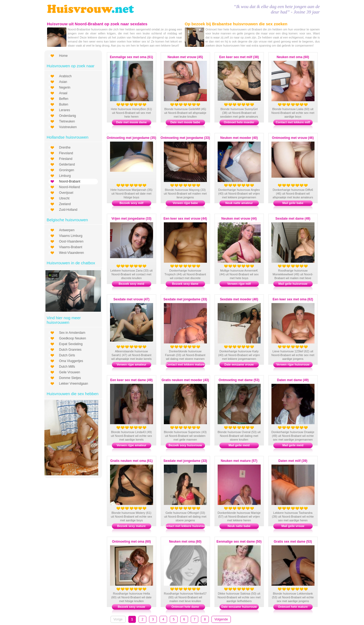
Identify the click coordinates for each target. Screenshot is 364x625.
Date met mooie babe (185, 122)
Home (63, 56)
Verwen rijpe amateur (131, 364)
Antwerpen (67, 230)
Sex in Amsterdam (72, 333)
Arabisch (66, 76)
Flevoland (66, 153)
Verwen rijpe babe (185, 203)
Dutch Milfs (67, 367)
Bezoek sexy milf (131, 203)
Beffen (64, 99)
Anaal (63, 93)
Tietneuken (67, 121)
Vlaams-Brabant (71, 247)
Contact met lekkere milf (293, 122)
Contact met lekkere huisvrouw (185, 526)
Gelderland (67, 164)
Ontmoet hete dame (185, 607)
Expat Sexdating (71, 344)
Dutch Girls (67, 355)
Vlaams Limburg (71, 236)
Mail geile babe (293, 203)
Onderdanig (68, 116)
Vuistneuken (68, 127)
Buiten (64, 104)
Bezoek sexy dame (185, 284)
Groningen (67, 170)
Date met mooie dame (132, 122)
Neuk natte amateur (239, 203)
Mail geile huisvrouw (293, 284)
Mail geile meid (239, 445)
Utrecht (64, 198)
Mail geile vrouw (293, 526)
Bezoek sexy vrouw (132, 607)
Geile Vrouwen (70, 372)
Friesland (66, 159)
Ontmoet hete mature (293, 607)
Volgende (221, 619)
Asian (63, 82)
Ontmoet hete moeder (239, 122)
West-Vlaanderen (72, 253)
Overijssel (66, 193)
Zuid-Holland (68, 210)
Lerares (65, 110)
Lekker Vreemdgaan (74, 384)
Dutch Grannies (70, 350)
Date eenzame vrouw (239, 364)
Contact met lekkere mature (185, 364)
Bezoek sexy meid (131, 284)
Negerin (65, 87)
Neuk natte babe (239, 526)
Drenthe (65, 148)
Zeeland (65, 204)
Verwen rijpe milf (239, 284)
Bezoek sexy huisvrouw (185, 445)
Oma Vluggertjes (71, 361)
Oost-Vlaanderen (71, 241)
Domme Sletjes (70, 378)
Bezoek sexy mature (132, 526)
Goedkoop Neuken (73, 338)
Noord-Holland (70, 187)
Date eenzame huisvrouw (239, 607)
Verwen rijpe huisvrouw (293, 364)
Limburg (65, 176)
